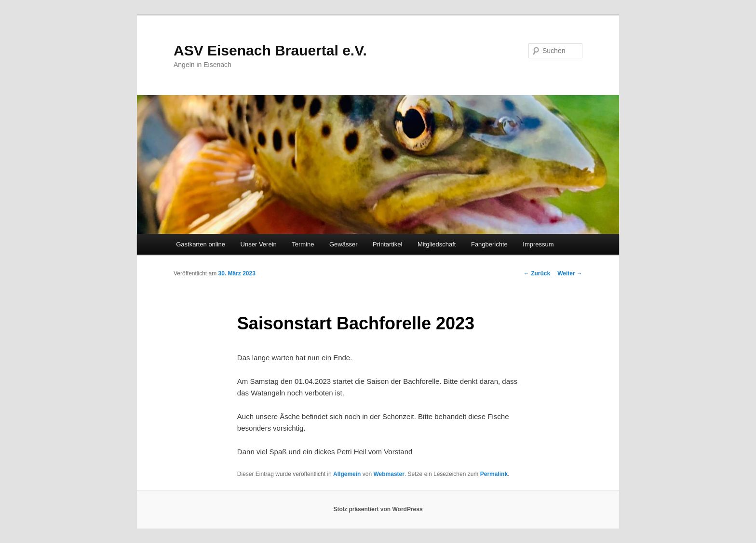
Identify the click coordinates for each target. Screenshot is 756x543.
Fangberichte (489, 244)
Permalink (494, 474)
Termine (303, 244)
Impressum (538, 244)
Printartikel (387, 244)
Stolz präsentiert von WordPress (378, 509)
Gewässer (344, 244)
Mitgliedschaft (437, 244)
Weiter (570, 273)
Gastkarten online (201, 244)
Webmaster (389, 474)
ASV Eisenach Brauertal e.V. (270, 50)
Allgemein (347, 474)
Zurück (537, 273)
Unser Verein (259, 244)
